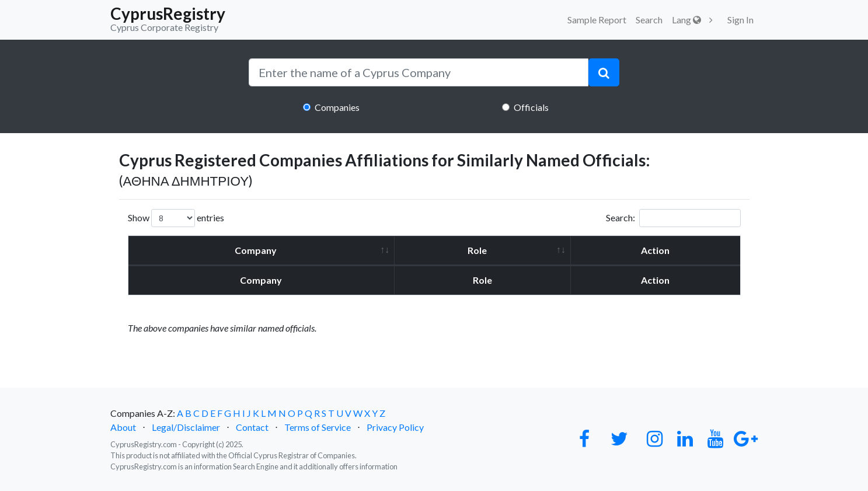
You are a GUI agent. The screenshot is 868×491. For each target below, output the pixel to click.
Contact (252, 427)
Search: (673, 218)
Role (477, 250)
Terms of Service (318, 427)
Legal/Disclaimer (186, 427)
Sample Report (597, 20)
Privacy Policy (395, 427)
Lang (686, 20)
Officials (531, 107)
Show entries (176, 218)
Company (256, 250)
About (123, 427)
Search (649, 20)
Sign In (740, 20)
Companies (337, 107)
